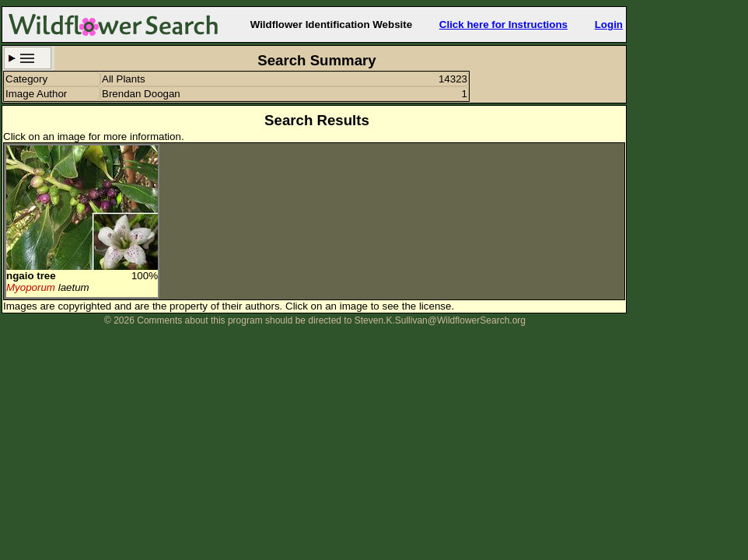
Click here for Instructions (503, 24)
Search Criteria (28, 58)
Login (609, 24)
